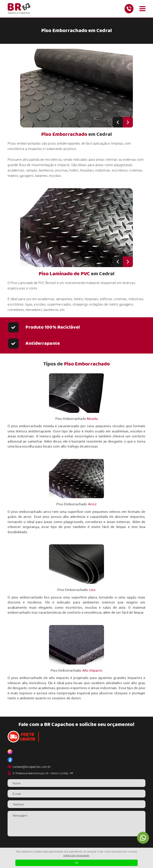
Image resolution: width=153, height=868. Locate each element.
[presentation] (76, 847)
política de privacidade (76, 856)
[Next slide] (128, 122)
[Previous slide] (118, 122)
